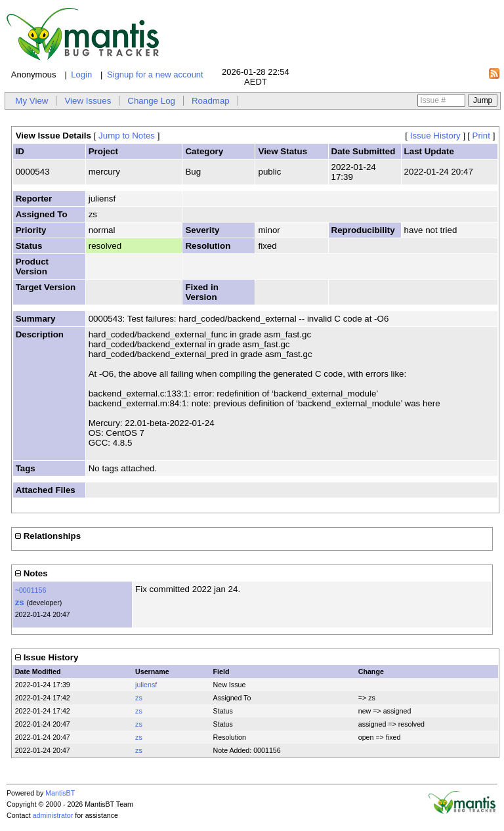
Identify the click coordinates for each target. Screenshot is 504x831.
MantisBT (60, 793)
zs (20, 602)
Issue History (435, 136)
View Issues (88, 101)
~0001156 (31, 590)
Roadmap (211, 101)
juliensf (146, 685)
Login (81, 75)
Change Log (151, 101)
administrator (53, 815)
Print (481, 136)
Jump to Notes (127, 136)
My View (31, 101)
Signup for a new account (155, 75)
